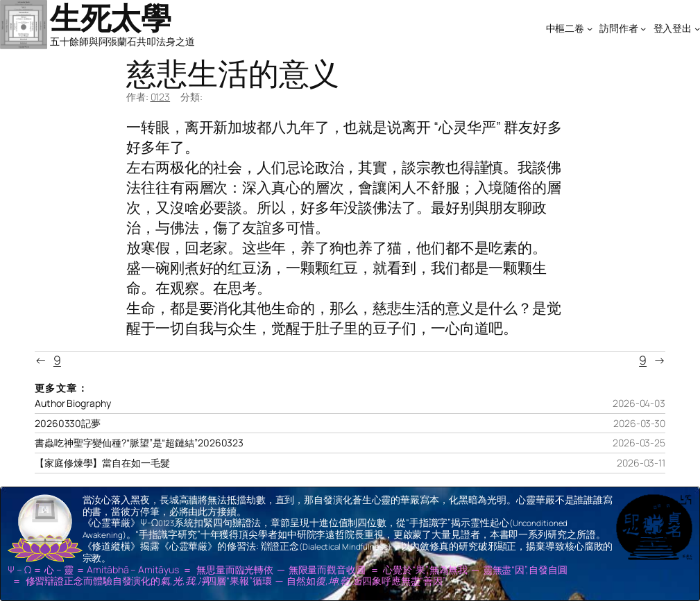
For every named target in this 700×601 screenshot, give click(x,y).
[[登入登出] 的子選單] (697, 28)
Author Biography (72, 403)
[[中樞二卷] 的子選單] (590, 28)
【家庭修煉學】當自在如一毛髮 (102, 463)
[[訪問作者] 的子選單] (643, 28)
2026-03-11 (641, 463)
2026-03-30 (639, 423)
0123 (161, 97)
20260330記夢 (68, 424)
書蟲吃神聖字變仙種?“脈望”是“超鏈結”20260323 (139, 443)
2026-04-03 (639, 403)
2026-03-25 (639, 443)
